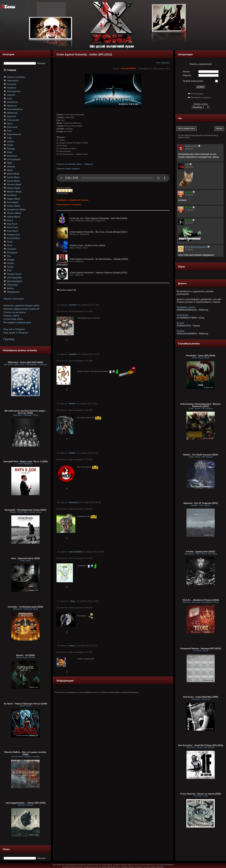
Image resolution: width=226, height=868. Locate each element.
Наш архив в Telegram (16, 333)
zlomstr (73, 305)
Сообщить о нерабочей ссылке (73, 200)
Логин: (187, 72)
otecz (72, 646)
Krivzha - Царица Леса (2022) (201, 552)
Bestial (180, 323)
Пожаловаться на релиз (69, 205)
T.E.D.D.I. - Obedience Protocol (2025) (201, 600)
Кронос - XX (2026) (26, 655)
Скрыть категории (14, 299)
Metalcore (165, 63)
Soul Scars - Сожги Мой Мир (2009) (201, 697)
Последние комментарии (17, 323)
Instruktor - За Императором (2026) (25, 607)
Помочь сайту (11, 316)
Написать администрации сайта (21, 306)
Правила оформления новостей (21, 309)
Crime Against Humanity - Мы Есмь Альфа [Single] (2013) (98, 232)
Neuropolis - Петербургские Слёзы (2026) (25, 510)
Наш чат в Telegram (14, 329)
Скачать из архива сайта (69, 164)
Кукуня (181, 331)
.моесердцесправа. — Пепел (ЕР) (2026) (25, 803)
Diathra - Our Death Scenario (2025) (200, 455)
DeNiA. (73, 453)
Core (158, 63)
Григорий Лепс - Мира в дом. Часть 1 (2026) (25, 461)
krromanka (182, 315)
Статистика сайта (13, 319)
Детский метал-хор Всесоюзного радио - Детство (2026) (25, 412)
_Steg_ (73, 601)
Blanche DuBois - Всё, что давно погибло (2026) (26, 753)
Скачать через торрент (68, 169)
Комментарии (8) (66, 290)
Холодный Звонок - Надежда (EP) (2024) (201, 648)
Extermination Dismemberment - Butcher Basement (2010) (201, 405)
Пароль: (187, 75)
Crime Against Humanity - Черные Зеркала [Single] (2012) (98, 273)
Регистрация (197, 94)
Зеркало (89, 164)
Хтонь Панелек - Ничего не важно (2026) (201, 794)
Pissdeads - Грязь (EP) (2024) (200, 355)
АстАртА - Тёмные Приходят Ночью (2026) (26, 704)
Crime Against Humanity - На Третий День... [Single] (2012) (99, 259)
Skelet (72, 404)
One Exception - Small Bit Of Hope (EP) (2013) (201, 745)
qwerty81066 (75, 552)
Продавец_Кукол (186, 307)
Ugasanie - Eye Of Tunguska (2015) (201, 503)
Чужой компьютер (193, 81)
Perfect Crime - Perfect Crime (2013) (87, 245)
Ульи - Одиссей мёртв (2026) (25, 558)
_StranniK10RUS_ (128, 68)
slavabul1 (74, 502)
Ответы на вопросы (15, 312)
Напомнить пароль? (201, 97)
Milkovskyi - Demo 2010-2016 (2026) (26, 362)
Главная (12, 70)
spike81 (73, 354)
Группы (9, 339)
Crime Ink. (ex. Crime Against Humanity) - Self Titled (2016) (98, 218)
